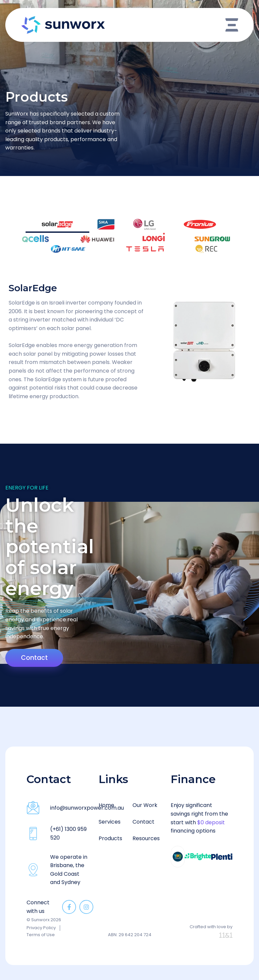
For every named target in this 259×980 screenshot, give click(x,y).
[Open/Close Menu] (232, 25)
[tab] (88, 222)
